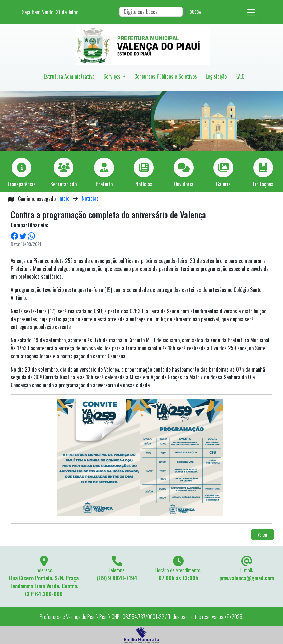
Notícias (90, 198)
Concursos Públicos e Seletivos (166, 76)
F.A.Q (240, 76)
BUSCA (195, 12)
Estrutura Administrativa (69, 76)
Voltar (263, 535)
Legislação (216, 76)
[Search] (151, 12)
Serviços (113, 76)
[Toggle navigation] (251, 12)
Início (64, 198)
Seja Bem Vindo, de (50, 12)
